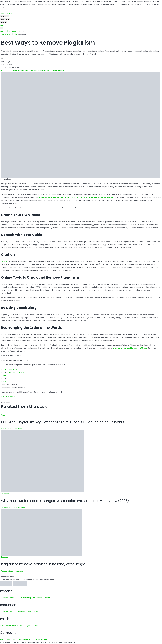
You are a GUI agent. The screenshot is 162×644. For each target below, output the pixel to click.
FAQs (26, 640)
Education (5, 70)
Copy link (12, 372)
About (4, 22)
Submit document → (9, 369)
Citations (15, 626)
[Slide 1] (2, 400)
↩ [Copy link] (2, 381)
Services (4, 16)
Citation (5, 261)
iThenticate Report (42, 598)
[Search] (2, 28)
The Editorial (12, 34)
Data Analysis (32, 612)
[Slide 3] (6, 400)
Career (21, 640)
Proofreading (5, 626)
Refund (44, 640)
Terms (38, 640)
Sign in (3, 25)
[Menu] (24, 32)
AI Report (18, 598)
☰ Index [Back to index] (4, 375)
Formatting (23, 626)
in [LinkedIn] (3, 381)
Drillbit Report (28, 598)
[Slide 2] (4, 400)
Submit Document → (14, 31)
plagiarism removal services (38, 70)
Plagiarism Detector (18, 70)
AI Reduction (21, 612)
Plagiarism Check (7, 598)
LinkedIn (19, 372)
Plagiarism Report (57, 70)
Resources (5, 19)
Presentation (34, 626)
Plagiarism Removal (8, 612)
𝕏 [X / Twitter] (5, 381)
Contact (14, 640)
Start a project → (8, 397)
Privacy (32, 640)
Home (3, 34)
